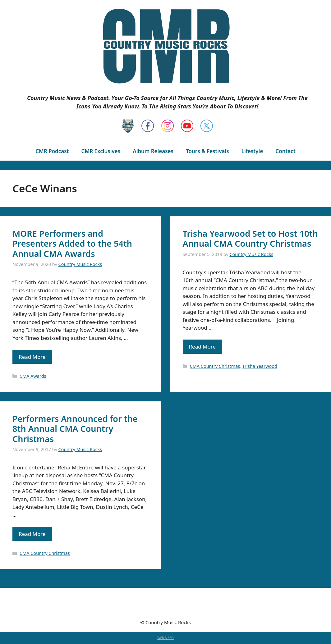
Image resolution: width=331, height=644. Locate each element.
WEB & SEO (165, 638)
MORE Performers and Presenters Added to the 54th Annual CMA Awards (72, 244)
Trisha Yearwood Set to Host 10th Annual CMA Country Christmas (250, 238)
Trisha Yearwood (260, 366)
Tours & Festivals (207, 151)
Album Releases (153, 151)
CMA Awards (33, 376)
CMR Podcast (52, 151)
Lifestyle (252, 151)
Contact (285, 151)
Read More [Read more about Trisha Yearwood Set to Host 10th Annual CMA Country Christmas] (202, 347)
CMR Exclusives (101, 151)
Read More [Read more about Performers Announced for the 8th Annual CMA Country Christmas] (32, 534)
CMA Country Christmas (215, 366)
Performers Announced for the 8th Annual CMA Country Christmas (75, 429)
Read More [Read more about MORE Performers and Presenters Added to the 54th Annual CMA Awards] (32, 357)
